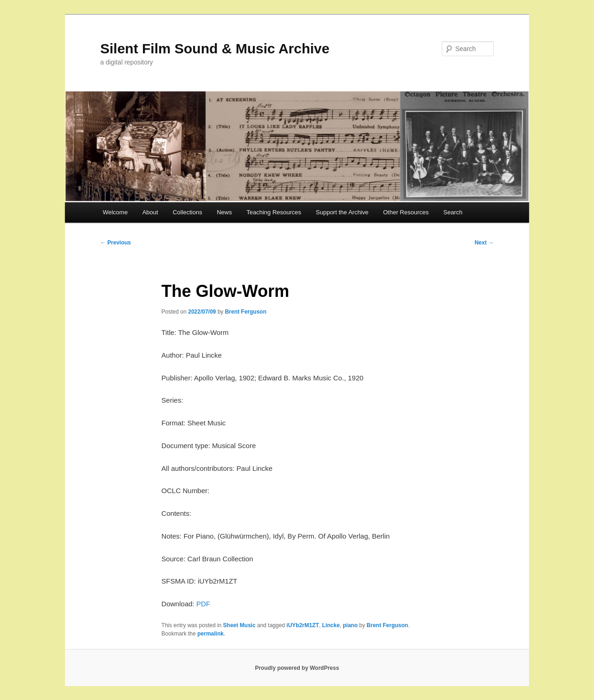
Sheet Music (239, 625)
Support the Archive (342, 212)
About (150, 212)
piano (350, 625)
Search (453, 212)
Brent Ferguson (246, 312)
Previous (116, 243)
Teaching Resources (274, 212)
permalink (210, 634)
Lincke (331, 625)
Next (484, 243)
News (224, 212)
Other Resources (406, 212)
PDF (203, 604)
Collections (187, 212)
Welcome (115, 212)
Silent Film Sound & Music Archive (215, 48)
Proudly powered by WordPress (297, 668)
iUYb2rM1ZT (303, 625)
